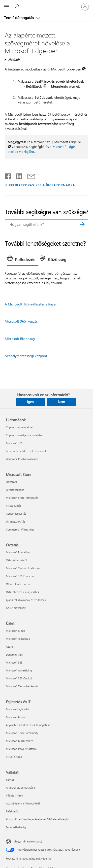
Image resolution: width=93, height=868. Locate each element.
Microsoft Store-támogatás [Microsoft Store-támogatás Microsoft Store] (22, 498)
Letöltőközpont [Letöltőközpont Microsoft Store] (15, 490)
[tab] (23, 260)
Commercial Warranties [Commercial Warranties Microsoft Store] (20, 529)
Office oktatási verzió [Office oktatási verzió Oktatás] (19, 584)
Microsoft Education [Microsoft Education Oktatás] (18, 552)
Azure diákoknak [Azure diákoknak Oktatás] (16, 608)
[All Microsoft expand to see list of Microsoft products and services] (6, 7)
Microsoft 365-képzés (21, 321)
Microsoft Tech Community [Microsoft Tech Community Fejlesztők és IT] (22, 733)
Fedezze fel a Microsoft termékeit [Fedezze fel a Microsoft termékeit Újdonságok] (26, 451)
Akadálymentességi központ (26, 356)
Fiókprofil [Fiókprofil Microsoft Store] (11, 482)
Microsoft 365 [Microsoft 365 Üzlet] (14, 662)
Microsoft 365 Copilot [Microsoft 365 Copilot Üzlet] (19, 678)
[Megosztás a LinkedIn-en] (17, 175)
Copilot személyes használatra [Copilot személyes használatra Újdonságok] (24, 435)
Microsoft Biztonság (20, 339)
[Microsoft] (46, 4)
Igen (30, 402)
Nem (61, 402)
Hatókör (14, 59)
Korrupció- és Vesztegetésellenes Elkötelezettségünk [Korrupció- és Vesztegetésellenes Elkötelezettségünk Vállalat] (38, 819)
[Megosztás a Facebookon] (8, 175)
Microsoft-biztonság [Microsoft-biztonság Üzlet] (18, 639)
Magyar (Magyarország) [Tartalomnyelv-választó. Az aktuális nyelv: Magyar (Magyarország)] (28, 841)
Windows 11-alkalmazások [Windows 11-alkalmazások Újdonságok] (22, 459)
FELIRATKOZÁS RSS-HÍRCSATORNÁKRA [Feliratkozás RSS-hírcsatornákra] (42, 185)
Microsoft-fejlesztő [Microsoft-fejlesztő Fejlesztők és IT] (17, 709)
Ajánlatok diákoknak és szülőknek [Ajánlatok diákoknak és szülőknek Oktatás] (26, 600)
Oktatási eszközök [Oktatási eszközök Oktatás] (17, 560)
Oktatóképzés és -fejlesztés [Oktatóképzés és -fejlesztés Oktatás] (22, 592)
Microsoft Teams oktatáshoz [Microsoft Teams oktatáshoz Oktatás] (23, 568)
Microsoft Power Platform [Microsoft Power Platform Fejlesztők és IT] (21, 749)
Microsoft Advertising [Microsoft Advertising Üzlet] (19, 670)
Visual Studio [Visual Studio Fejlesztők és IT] (14, 757)
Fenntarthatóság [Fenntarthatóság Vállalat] (16, 827)
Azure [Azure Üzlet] (9, 647)
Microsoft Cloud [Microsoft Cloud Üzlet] (15, 631)
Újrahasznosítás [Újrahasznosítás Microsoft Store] (16, 521)
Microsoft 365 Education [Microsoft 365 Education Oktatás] (21, 576)
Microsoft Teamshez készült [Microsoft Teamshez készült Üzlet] (23, 686)
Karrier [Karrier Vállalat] (10, 780)
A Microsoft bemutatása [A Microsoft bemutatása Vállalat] (20, 787)
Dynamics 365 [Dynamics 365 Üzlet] (14, 654)
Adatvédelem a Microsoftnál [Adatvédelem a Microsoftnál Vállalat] (23, 803)
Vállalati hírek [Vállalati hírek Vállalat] (14, 795)
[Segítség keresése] (17, 6)
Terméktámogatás (19, 18)
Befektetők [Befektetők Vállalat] (12, 811)
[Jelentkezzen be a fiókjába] (85, 7)
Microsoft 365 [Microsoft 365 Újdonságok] (14, 443)
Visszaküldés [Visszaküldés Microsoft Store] (14, 506)
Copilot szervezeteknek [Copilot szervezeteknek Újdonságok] (20, 427)
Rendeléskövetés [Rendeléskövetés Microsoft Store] (16, 514)
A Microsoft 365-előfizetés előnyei (31, 304)
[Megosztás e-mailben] (29, 175)
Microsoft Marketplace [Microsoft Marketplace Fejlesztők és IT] (20, 741)
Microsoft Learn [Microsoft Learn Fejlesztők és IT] (15, 717)
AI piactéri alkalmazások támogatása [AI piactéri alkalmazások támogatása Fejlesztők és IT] (28, 725)
